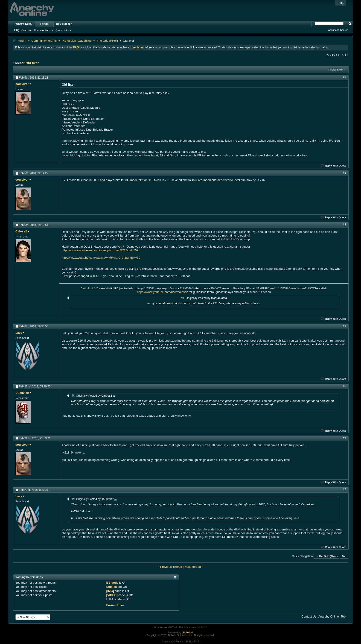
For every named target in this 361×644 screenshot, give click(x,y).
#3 (345, 225)
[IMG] (110, 591)
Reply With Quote (333, 166)
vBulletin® (188, 632)
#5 (345, 386)
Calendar (27, 30)
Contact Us (309, 616)
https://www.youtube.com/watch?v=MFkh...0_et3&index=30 (101, 258)
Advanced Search (338, 30)
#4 (345, 326)
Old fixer (32, 63)
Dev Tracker (64, 24)
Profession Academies (77, 41)
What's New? (24, 24)
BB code (112, 583)
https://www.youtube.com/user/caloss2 (162, 292)
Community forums (44, 41)
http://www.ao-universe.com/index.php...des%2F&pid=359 (100, 250)
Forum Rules (115, 605)
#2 (345, 173)
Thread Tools (335, 70)
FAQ (17, 30)
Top (344, 556)
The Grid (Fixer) (107, 41)
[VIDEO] (112, 595)
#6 (345, 438)
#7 (345, 489)
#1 (345, 77)
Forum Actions (42, 30)
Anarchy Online (329, 616)
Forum (44, 24)
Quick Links (62, 30)
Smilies (112, 587)
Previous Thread (171, 567)
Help (341, 3)
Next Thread (193, 567)
